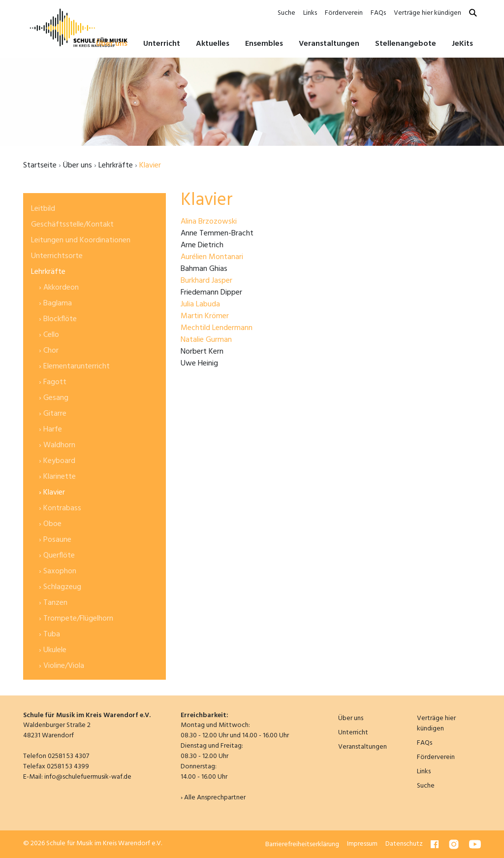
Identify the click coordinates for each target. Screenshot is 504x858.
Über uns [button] (112, 44)
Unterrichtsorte (57, 256)
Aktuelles (213, 44)
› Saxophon (58, 571)
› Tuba (49, 634)
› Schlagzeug (60, 587)
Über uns (78, 165)
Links (310, 13)
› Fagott (53, 382)
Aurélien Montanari (212, 257)
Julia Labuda (200, 304)
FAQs (378, 13)
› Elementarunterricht (74, 366)
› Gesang (54, 398)
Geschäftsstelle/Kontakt (72, 225)
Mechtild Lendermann (217, 328)
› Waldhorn (57, 445)
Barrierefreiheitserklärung (302, 844)
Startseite (40, 165)
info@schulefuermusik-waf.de (88, 777)
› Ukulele (53, 650)
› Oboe (50, 524)
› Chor (49, 351)
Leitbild (43, 209)
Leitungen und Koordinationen (81, 240)
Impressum (362, 844)
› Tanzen (53, 603)
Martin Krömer (205, 316)
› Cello (49, 335)
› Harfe (50, 429)
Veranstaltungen (329, 44)
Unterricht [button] (162, 44)
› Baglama (55, 303)
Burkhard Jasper (206, 281)
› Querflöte (57, 556)
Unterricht (353, 733)
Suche (286, 13)
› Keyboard (57, 461)
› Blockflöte (58, 319)
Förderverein (344, 13)
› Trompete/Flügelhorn (76, 619)
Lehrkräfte (116, 165)
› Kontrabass (60, 508)
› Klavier (52, 493)
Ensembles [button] (264, 44)
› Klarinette (57, 477)
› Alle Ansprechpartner (213, 798)
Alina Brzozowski (209, 222)
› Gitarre (53, 414)
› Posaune (55, 540)
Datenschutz (404, 844)
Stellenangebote (406, 44)
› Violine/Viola (62, 666)
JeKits (462, 44)
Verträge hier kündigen (427, 13)
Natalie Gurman (206, 340)
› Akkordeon (59, 288)
